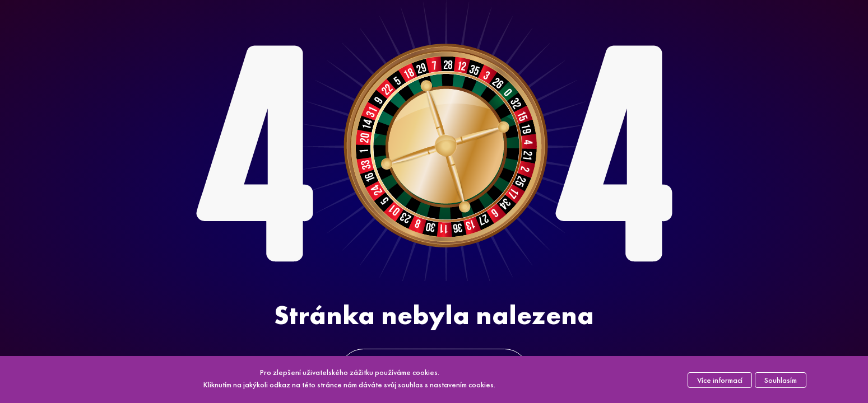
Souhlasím (781, 380)
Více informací (720, 380)
